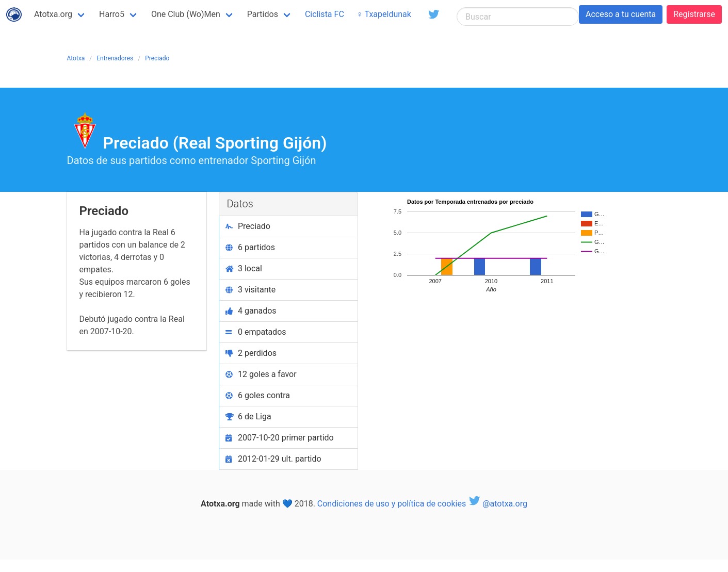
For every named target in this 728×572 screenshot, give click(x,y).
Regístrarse (694, 14)
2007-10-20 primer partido (280, 438)
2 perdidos (251, 353)
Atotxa (76, 58)
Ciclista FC (325, 14)
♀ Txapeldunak (384, 14)
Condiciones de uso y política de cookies (392, 504)
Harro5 (112, 14)
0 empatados (256, 332)
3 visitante (251, 290)
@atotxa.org (498, 504)
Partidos (263, 14)
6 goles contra (258, 395)
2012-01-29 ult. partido (273, 459)
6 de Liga (248, 416)
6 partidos (250, 247)
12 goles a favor (261, 374)
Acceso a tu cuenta (621, 14)
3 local (244, 268)
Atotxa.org (53, 14)
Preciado (157, 58)
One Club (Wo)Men (186, 14)
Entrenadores (115, 58)
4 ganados (251, 311)
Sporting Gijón (283, 160)
